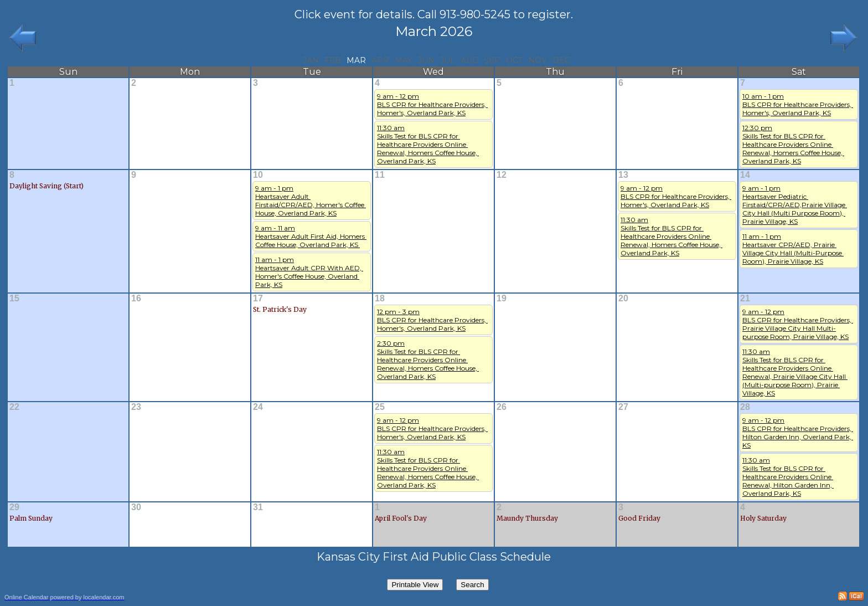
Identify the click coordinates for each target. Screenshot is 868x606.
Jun (426, 60)
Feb (333, 60)
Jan (311, 60)
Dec (561, 60)
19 (502, 298)
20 (623, 298)
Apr (380, 60)
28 (745, 407)
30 (136, 507)
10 (258, 175)
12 (502, 175)
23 (136, 407)
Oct (514, 60)
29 (14, 507)
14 (745, 175)
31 (258, 507)
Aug (469, 60)
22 (14, 407)
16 (136, 298)
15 (14, 298)
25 (380, 407)
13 (623, 175)
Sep (492, 60)
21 (745, 298)
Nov (538, 60)
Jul (448, 60)
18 (380, 298)
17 (258, 298)
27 (623, 407)
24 (258, 407)
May (404, 60)
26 (502, 407)
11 (380, 175)
